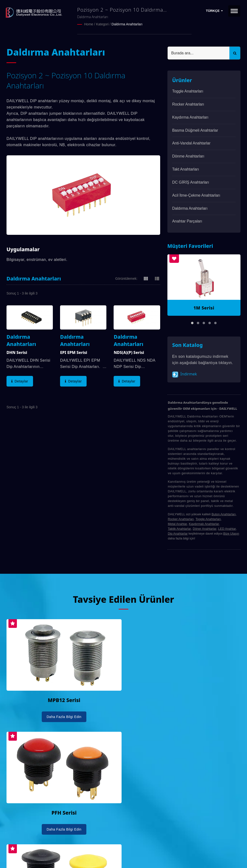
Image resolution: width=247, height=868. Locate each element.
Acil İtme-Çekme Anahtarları (196, 195)
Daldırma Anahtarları (127, 24)
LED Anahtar (227, 528)
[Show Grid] (146, 278)
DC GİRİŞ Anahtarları (191, 182)
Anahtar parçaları (187, 221)
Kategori (102, 24)
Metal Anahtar (178, 524)
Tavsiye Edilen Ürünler (124, 599)
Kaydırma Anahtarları (190, 117)
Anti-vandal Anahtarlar (191, 143)
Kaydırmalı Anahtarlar (204, 524)
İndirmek (185, 374)
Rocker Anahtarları (188, 104)
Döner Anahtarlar (205, 528)
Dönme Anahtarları (188, 156)
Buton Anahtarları (224, 514)
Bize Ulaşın (231, 533)
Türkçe (214, 11)
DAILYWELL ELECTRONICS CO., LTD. (68, 850)
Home (89, 24)
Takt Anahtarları (186, 169)
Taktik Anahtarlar (179, 528)
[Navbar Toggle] (234, 11)
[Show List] (157, 278)
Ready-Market (53, 856)
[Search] (199, 53)
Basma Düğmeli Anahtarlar (195, 130)
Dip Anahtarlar (178, 533)
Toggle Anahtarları (188, 91)
